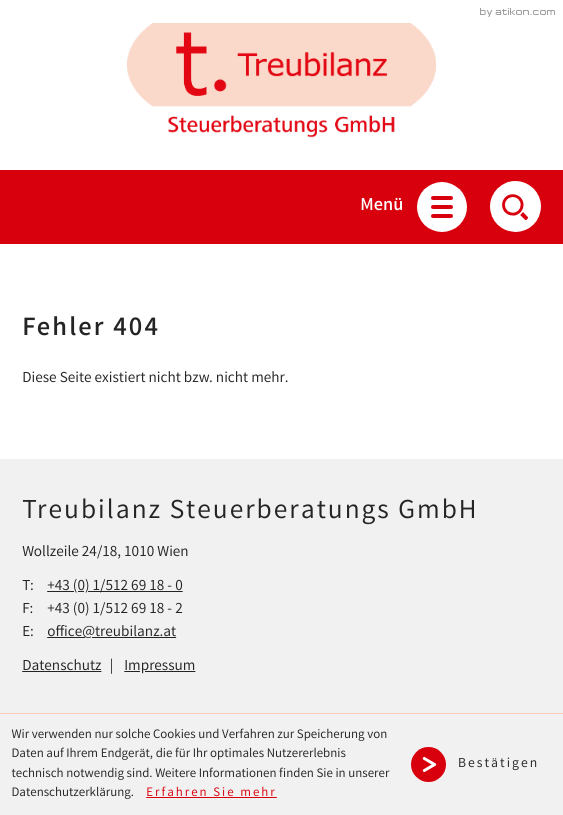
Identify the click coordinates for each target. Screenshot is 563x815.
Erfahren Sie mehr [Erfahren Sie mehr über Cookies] (211, 793)
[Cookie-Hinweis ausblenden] (481, 764)
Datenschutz (61, 667)
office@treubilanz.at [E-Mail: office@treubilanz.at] (111, 633)
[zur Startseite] (281, 85)
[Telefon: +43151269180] (114, 587)
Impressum (159, 667)
